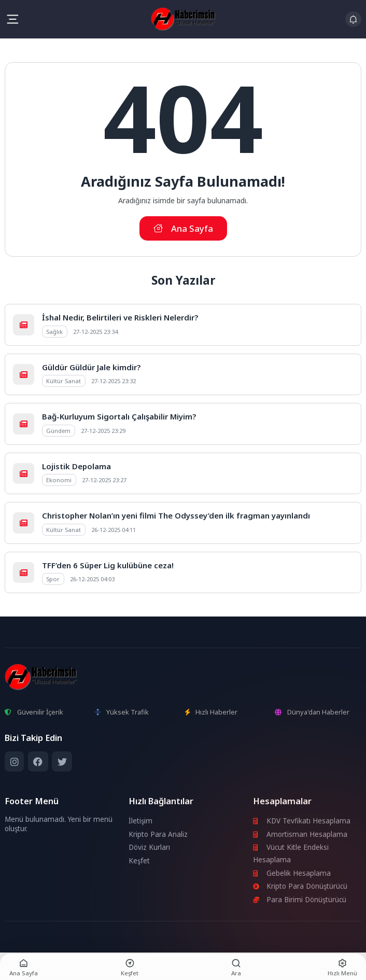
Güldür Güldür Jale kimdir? (91, 367)
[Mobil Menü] (12, 19)
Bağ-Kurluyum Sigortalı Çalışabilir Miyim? (119, 416)
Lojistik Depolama (76, 466)
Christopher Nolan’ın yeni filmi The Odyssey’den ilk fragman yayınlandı (176, 515)
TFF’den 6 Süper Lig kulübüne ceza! (108, 565)
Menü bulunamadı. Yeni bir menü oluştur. (59, 824)
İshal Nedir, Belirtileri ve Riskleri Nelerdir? (120, 317)
